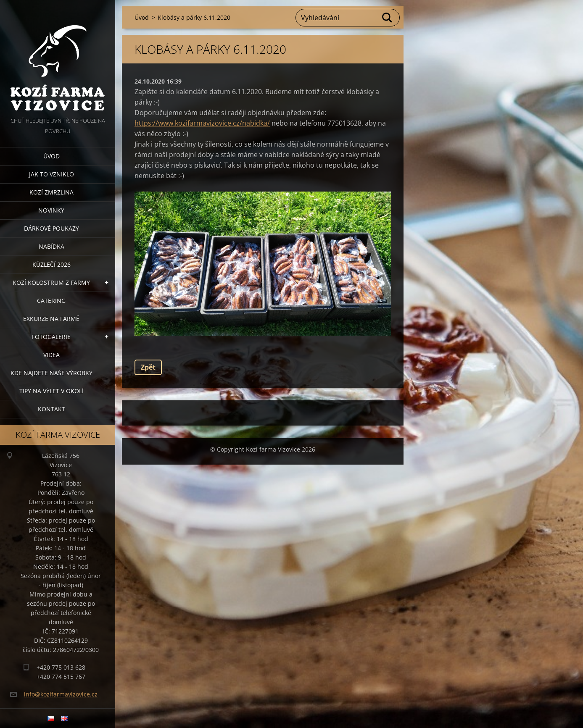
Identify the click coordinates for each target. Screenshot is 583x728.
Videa (51, 355)
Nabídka (51, 246)
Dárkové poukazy (51, 228)
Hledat (388, 18)
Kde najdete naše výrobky (51, 373)
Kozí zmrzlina (51, 192)
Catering (51, 301)
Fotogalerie (51, 337)
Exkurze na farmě (51, 319)
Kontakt (51, 409)
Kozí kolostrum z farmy (51, 283)
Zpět (148, 367)
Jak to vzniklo (51, 174)
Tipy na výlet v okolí (51, 391)
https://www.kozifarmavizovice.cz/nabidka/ (202, 123)
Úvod (51, 156)
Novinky (51, 210)
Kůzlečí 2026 (51, 264)
